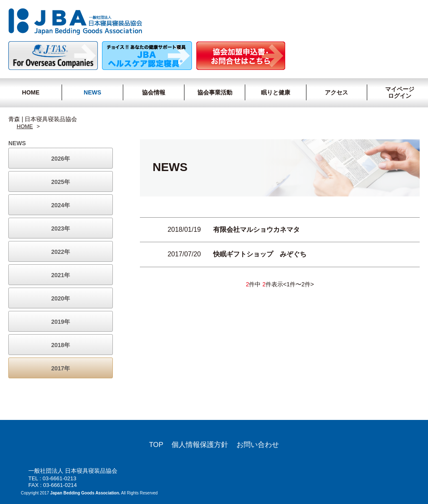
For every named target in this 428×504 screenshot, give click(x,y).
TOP (156, 445)
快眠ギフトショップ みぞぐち (260, 254)
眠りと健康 (276, 92)
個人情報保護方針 (200, 445)
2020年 (61, 298)
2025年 (61, 182)
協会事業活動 (215, 92)
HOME (31, 92)
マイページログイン (396, 92)
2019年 (61, 322)
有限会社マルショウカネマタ (256, 230)
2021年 (61, 275)
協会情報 (154, 92)
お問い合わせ (258, 445)
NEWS (92, 92)
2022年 (61, 252)
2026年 (61, 159)
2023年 (61, 228)
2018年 (61, 345)
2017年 (61, 368)
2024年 (61, 205)
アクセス (336, 92)
